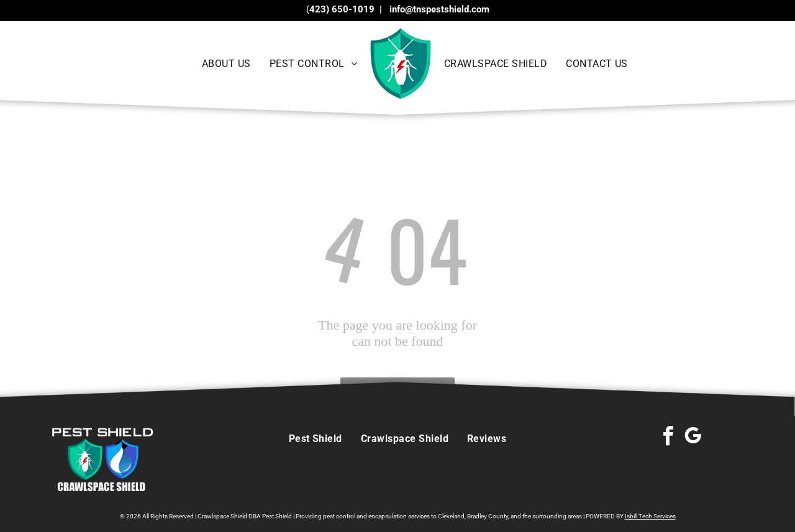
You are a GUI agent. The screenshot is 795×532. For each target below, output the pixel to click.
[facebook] (668, 438)
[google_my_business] (693, 438)
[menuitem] (226, 64)
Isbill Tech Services (650, 516)
